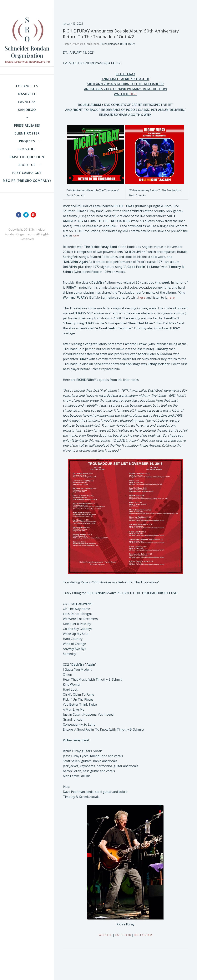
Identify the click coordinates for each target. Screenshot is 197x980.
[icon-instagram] (34, 215)
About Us (27, 165)
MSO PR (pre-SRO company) (27, 181)
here (76, 236)
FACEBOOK (123, 935)
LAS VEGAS (27, 102)
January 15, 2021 (73, 24)
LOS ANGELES (27, 86)
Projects (27, 141)
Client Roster (27, 133)
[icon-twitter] (27, 215)
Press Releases (27, 125)
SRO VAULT (27, 149)
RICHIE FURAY (128, 44)
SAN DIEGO (27, 110)
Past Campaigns (27, 173)
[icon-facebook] (20, 215)
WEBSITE (105, 935)
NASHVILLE (27, 94)
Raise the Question (27, 157)
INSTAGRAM (143, 935)
